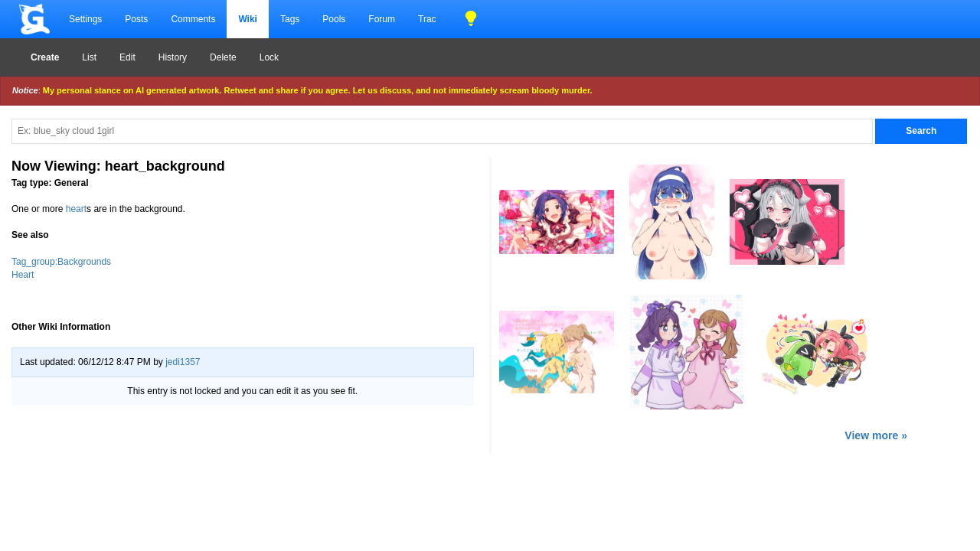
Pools (334, 19)
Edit (127, 57)
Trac (427, 19)
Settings (85, 19)
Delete (223, 57)
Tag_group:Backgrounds (61, 262)
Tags (290, 19)
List (89, 57)
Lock (269, 57)
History (173, 57)
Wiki (248, 19)
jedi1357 (183, 362)
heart (76, 209)
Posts (136, 19)
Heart (23, 275)
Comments (193, 19)
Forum (382, 19)
